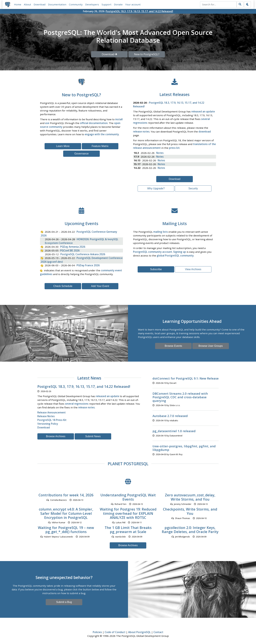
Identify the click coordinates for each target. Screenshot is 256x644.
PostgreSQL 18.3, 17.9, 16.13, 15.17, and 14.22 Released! (139, 11)
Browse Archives (56, 436)
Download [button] (109, 54)
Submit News (93, 436)
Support (106, 4)
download (205, 132)
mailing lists (161, 232)
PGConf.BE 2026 (70, 250)
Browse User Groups (211, 346)
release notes (141, 132)
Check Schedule (63, 286)
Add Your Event (100, 286)
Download (40, 4)
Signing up (180, 252)
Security (193, 188)
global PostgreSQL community (175, 256)
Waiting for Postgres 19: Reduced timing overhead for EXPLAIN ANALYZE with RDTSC (128, 513)
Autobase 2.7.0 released (170, 416)
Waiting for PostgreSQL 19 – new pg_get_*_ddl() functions (66, 530)
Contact (158, 632)
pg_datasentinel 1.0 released (174, 431)
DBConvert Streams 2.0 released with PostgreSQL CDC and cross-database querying (180, 397)
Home (18, 4)
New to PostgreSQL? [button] (147, 54)
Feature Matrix (100, 146)
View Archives (193, 269)
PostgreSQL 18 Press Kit (52, 420)
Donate (118, 4)
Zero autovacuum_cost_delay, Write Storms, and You (190, 497)
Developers (92, 4)
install (119, 119)
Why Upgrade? (156, 188)
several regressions (77, 404)
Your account (133, 4)
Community (76, 4)
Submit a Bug (64, 602)
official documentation (94, 123)
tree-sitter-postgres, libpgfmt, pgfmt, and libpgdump (184, 448)
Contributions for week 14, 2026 (66, 495)
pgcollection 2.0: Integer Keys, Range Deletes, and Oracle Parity (190, 530)
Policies (97, 632)
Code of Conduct (115, 632)
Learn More (63, 146)
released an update (203, 111)
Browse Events (173, 346)
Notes (160, 153)
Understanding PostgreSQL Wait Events (128, 497)
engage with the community (102, 134)
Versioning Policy (48, 424)
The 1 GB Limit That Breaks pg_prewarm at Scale (128, 530)
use (47, 123)
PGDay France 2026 (88, 265)
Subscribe (156, 269)
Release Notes (46, 416)
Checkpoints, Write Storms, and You (190, 511)
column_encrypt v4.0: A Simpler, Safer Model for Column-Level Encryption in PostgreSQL (66, 513)
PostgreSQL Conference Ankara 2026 (83, 254)
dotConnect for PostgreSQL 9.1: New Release (186, 378)
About (27, 4)
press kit (174, 148)
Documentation (57, 4)
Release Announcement (52, 412)
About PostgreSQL (139, 632)
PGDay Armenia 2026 (73, 247)
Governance (81, 154)
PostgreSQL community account (153, 252)
